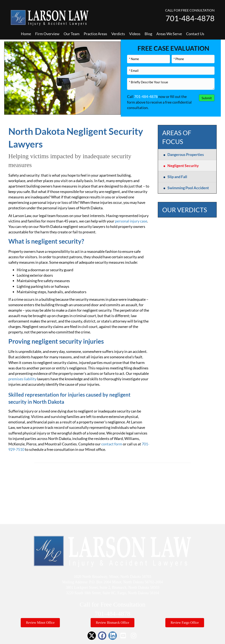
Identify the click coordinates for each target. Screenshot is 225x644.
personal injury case (131, 221)
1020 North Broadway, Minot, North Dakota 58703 (113, 577)
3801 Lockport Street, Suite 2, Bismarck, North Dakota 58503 (112, 587)
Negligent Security (183, 166)
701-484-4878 (190, 18)
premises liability (22, 379)
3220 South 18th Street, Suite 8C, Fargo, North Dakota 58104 (112, 593)
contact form (112, 444)
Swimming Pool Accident (188, 188)
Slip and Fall (177, 177)
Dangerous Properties (186, 154)
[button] (92, 636)
